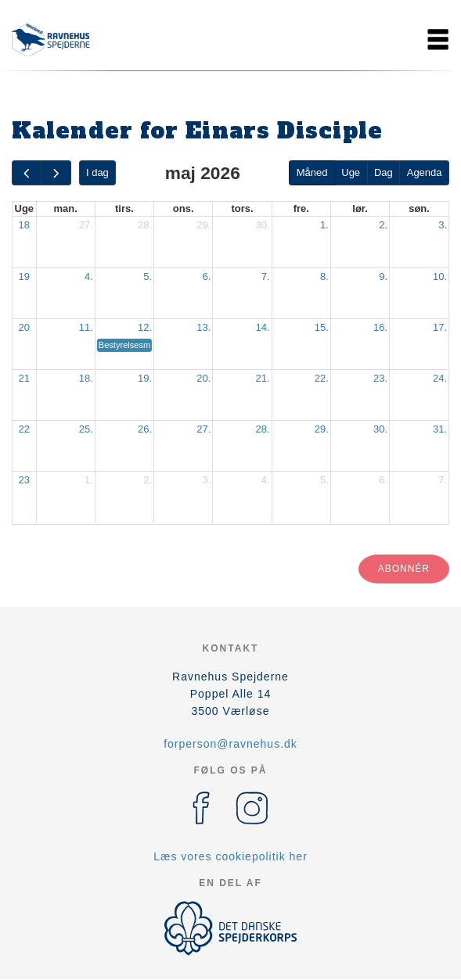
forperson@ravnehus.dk (230, 744)
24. (440, 378)
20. (203, 378)
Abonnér (404, 569)
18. (86, 378)
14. (263, 327)
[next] (56, 173)
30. (263, 225)
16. (380, 327)
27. (86, 225)
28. (145, 225)
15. (322, 327)
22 (24, 429)
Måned (312, 172)
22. (322, 378)
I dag (97, 172)
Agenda (425, 172)
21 (24, 378)
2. (383, 225)
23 (24, 480)
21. (263, 378)
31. (440, 429)
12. (145, 327)
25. (86, 429)
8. (324, 276)
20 (24, 327)
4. (89, 276)
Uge (351, 172)
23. (380, 378)
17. (440, 327)
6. (207, 276)
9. (383, 276)
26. (145, 429)
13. (203, 327)
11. (86, 327)
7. (266, 276)
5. (148, 276)
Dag (384, 172)
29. (203, 225)
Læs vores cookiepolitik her (230, 856)
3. (443, 225)
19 (24, 276)
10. (440, 276)
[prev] (27, 173)
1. (324, 225)
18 (24, 225)
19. (145, 378)
